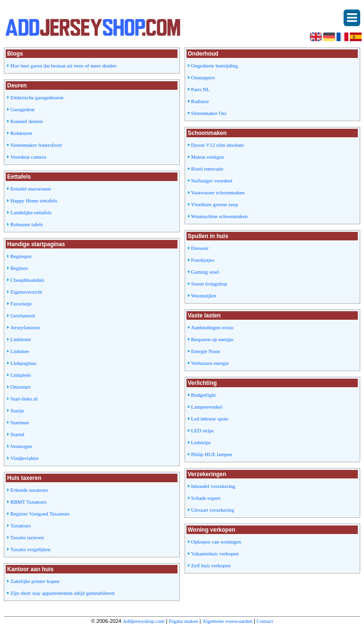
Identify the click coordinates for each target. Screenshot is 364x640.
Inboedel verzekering (213, 486)
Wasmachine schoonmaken (219, 216)
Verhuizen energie (210, 363)
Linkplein (21, 375)
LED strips (203, 430)
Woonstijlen (204, 296)
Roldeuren (21, 133)
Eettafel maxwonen (31, 189)
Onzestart (20, 387)
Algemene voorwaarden (227, 621)
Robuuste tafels (27, 224)
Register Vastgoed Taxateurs (40, 514)
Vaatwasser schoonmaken (218, 192)
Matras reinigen (208, 157)
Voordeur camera (28, 157)
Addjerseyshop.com (144, 621)
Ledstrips (201, 442)
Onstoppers (203, 77)
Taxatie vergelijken (30, 549)
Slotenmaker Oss (209, 113)
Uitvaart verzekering (213, 510)
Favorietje (21, 304)
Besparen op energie (213, 339)
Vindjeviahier (25, 458)
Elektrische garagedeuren (37, 97)
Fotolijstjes (203, 260)
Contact (265, 621)
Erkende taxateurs (29, 490)
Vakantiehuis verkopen (215, 554)
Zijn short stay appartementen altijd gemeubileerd (62, 593)
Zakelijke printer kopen (35, 581)
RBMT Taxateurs (28, 502)
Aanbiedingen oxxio (213, 327)
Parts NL (201, 89)
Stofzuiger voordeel (212, 181)
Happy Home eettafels (34, 201)
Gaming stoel (205, 272)
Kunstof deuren (27, 121)
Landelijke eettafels (31, 212)
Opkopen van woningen (216, 542)
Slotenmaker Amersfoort (36, 145)
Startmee (20, 422)
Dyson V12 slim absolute (218, 145)
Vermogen (21, 446)
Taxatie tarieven (27, 537)
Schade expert (206, 498)
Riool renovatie (207, 169)
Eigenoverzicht (26, 292)
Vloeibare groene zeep (215, 204)
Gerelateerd (23, 315)
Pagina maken (183, 621)
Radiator (200, 101)
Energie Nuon (206, 351)
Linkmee (20, 351)
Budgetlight (204, 395)
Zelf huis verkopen (211, 565)
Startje (17, 411)
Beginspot (21, 256)
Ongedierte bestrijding (215, 66)
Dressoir (200, 248)
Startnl (17, 434)
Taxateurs (21, 525)
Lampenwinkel (207, 407)
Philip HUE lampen (212, 454)
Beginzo (19, 268)
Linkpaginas (23, 363)
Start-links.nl (24, 399)
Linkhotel (21, 339)
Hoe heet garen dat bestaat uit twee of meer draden (63, 66)
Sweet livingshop (209, 284)
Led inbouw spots (210, 419)
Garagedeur (23, 109)
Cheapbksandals (27, 280)
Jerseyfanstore (25, 327)
